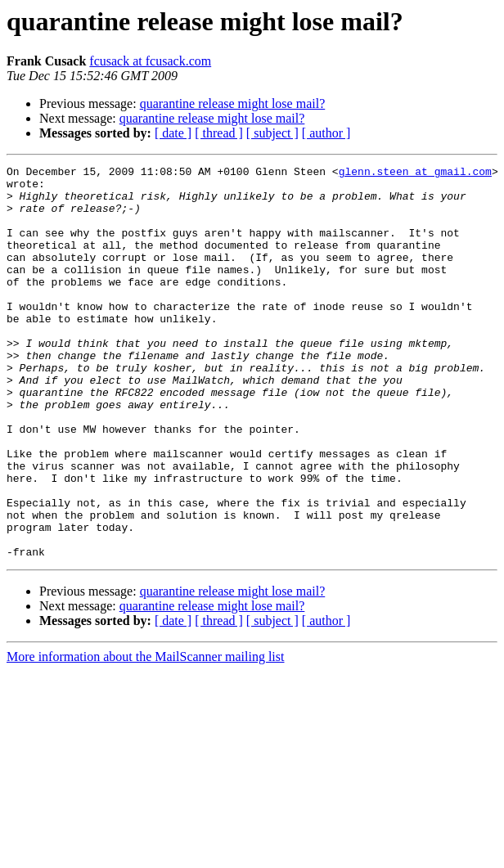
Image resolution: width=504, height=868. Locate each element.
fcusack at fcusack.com (150, 61)
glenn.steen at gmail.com (415, 173)
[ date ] (173, 133)
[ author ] (326, 133)
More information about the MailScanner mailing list (145, 735)
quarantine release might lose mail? (233, 103)
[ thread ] (219, 133)
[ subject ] (272, 133)
